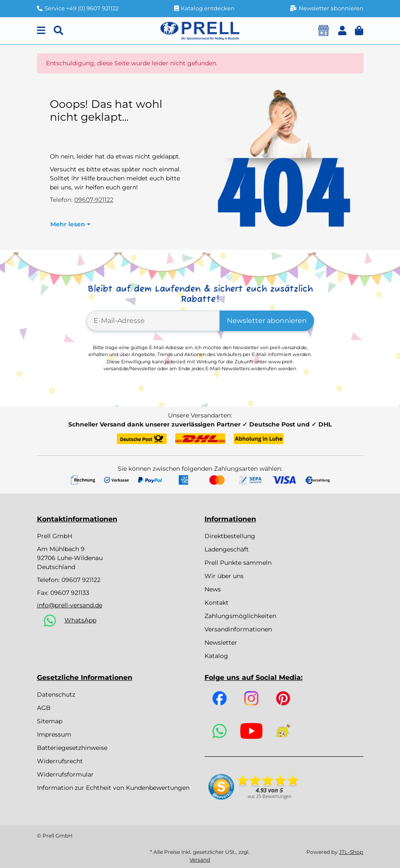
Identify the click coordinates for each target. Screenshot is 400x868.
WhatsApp (80, 620)
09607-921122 (94, 200)
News (213, 589)
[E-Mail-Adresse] (153, 321)
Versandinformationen (238, 629)
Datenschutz (56, 694)
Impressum (54, 734)
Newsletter (221, 643)
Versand (200, 860)
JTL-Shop (351, 852)
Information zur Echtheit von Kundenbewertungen (113, 788)
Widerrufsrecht (60, 761)
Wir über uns (224, 576)
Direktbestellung (230, 536)
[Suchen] (58, 31)
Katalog (216, 656)
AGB (44, 708)
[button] (342, 31)
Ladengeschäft (227, 549)
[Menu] (41, 31)
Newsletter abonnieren (267, 321)
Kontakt (217, 603)
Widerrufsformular (65, 774)
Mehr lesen (70, 224)
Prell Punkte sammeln (238, 563)
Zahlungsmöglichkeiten (240, 616)
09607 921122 (81, 580)
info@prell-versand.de (70, 605)
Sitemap (50, 721)
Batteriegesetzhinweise (72, 748)
